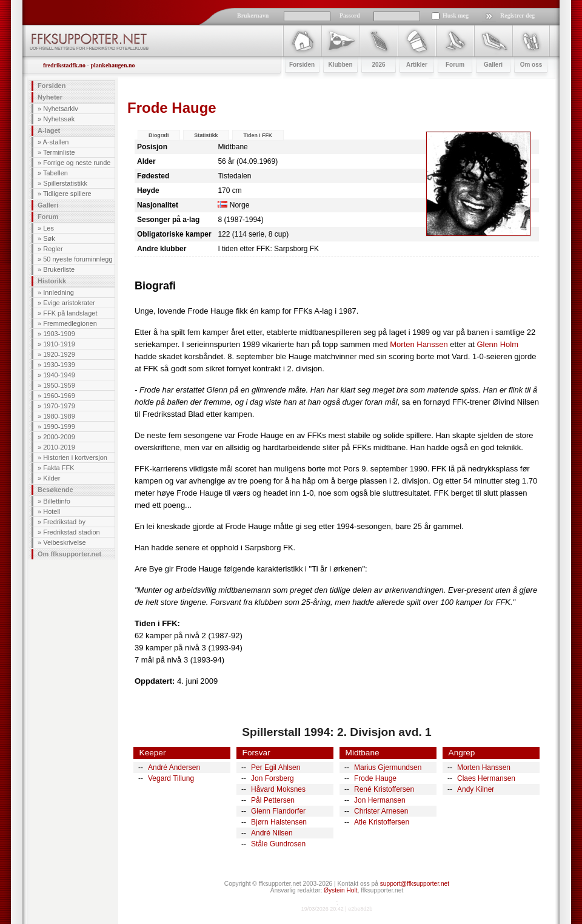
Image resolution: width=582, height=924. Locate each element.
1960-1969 (59, 396)
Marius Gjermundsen (388, 767)
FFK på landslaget (70, 313)
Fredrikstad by (64, 522)
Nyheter (50, 97)
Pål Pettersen (273, 800)
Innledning (59, 292)
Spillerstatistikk (65, 183)
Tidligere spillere (67, 194)
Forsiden (52, 86)
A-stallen (56, 142)
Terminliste (59, 152)
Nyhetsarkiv (60, 109)
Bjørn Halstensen (279, 822)
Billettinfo (57, 501)
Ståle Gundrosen (278, 844)
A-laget (49, 130)
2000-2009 (59, 437)
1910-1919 (59, 344)
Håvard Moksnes (278, 789)
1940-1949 (59, 375)
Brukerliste (59, 269)
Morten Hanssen (419, 344)
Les (48, 228)
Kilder (52, 478)
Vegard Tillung (171, 778)
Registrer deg (517, 15)
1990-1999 (59, 427)
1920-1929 (59, 354)
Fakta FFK (59, 468)
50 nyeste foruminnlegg (78, 259)
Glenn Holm (497, 344)
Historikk (52, 281)
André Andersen (174, 767)
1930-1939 (59, 365)
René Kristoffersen (384, 789)
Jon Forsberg (273, 778)
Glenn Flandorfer (278, 811)
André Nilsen (272, 833)
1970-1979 (59, 406)
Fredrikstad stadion (72, 532)
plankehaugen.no (112, 65)
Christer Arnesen (381, 811)
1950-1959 (59, 385)
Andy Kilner (476, 789)
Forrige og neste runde (77, 163)
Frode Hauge (375, 778)
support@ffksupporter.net (415, 884)
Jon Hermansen (380, 800)
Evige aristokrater (69, 303)
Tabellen (55, 173)
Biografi (159, 135)
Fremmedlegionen (70, 323)
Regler (53, 249)
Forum (48, 217)
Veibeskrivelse (64, 542)
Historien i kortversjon (75, 457)
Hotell (52, 511)
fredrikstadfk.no (64, 65)
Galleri (48, 205)
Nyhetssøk (59, 119)
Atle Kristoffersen (382, 822)
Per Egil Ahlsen (276, 767)
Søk (49, 238)
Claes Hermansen (486, 778)
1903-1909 (59, 334)
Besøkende (55, 490)
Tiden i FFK (258, 135)
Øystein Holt (340, 890)
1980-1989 (59, 416)
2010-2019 (59, 447)
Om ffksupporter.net (69, 554)
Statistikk (206, 135)
